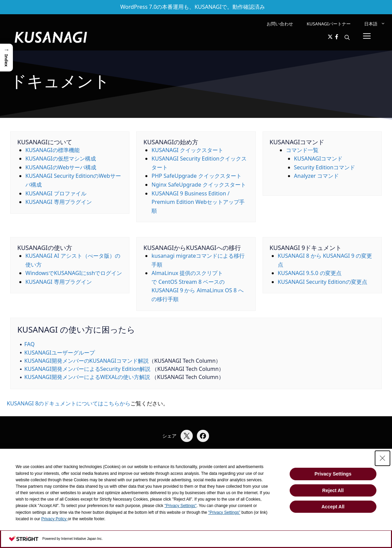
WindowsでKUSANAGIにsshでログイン (74, 273)
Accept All (333, 507)
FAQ (29, 344)
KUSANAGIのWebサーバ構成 (61, 167)
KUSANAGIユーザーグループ (60, 353)
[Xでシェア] (187, 436)
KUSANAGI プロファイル (56, 193)
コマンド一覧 (302, 150)
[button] (347, 37)
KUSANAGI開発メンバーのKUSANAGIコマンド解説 (87, 361)
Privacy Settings (333, 474)
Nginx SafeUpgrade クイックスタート (199, 185)
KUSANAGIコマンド (318, 159)
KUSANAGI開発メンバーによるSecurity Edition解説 (87, 369)
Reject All (333, 490)
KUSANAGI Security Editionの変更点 (323, 282)
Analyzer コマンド (317, 176)
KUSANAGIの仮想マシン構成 (61, 159)
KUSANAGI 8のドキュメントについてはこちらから (69, 403)
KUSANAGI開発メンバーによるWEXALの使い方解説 (87, 377)
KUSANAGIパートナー (329, 24)
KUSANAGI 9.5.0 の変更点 (310, 273)
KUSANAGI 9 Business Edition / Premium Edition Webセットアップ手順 (198, 202)
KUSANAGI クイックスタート (187, 150)
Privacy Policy (55, 519)
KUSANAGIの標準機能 (53, 150)
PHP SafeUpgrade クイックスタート (196, 176)
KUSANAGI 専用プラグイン (59, 202)
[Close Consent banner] (383, 458)
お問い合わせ (280, 24)
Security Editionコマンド (325, 167)
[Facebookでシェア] (203, 436)
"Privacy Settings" (180, 506)
